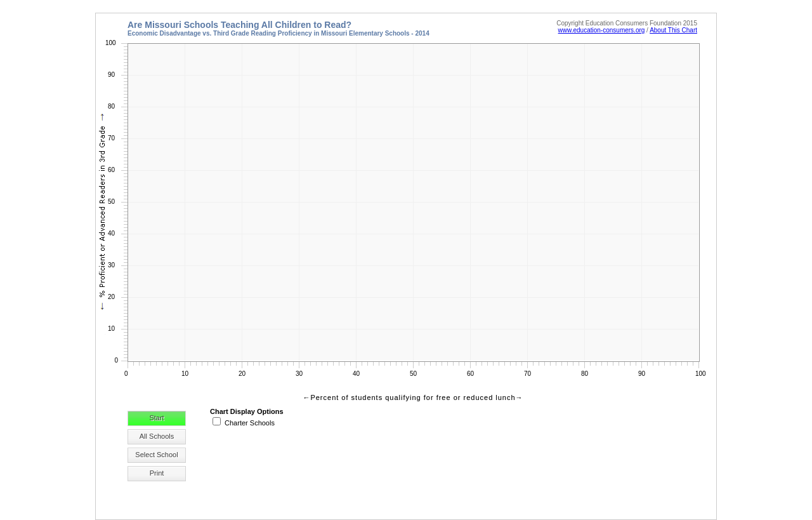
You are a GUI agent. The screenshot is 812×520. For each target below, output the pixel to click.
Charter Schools (250, 423)
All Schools (157, 436)
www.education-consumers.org (602, 30)
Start (156, 418)
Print (157, 473)
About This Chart (673, 30)
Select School (156, 455)
